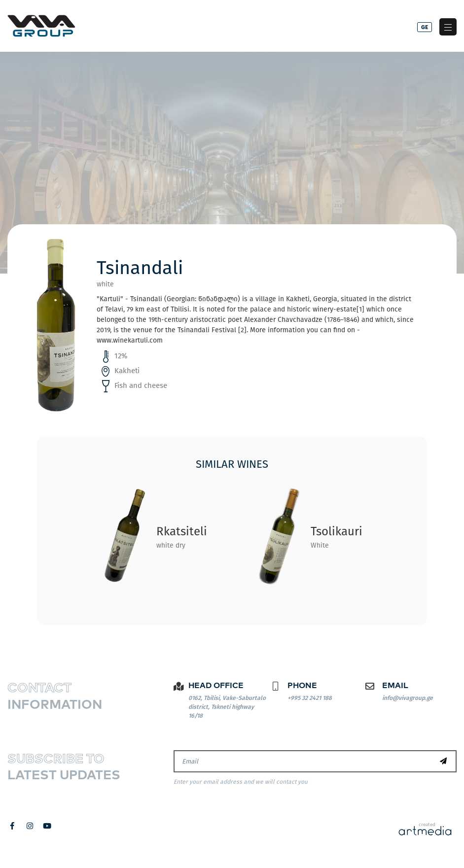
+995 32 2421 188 (310, 698)
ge (425, 27)
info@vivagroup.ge (408, 698)
